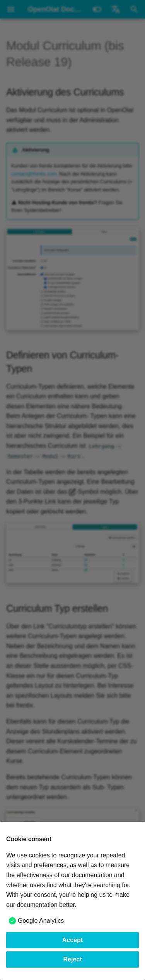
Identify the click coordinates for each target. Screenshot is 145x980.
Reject (72, 959)
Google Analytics (41, 921)
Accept (72, 940)
